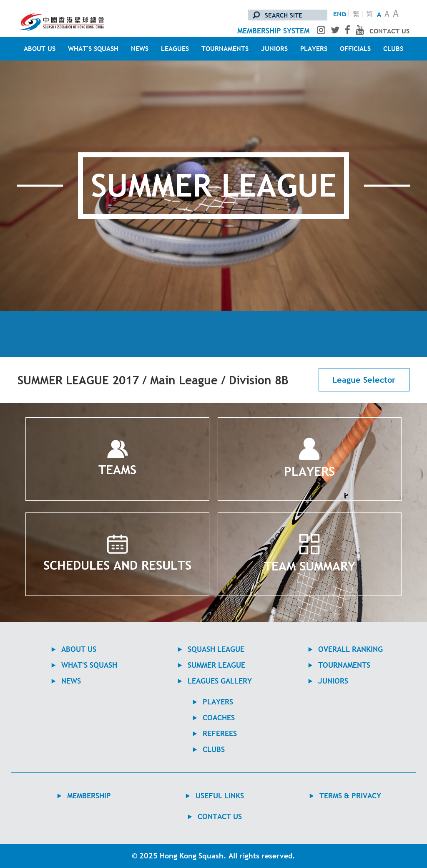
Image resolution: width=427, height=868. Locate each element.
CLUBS (393, 48)
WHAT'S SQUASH (93, 48)
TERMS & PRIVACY (350, 796)
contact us (389, 31)
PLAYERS (314, 48)
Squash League (216, 649)
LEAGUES (175, 48)
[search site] (288, 15)
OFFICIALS (355, 48)
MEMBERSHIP (89, 796)
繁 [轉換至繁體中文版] (356, 15)
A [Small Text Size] (379, 14)
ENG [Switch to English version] (340, 14)
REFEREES (220, 733)
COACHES (219, 718)
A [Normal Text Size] (387, 15)
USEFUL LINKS (220, 796)
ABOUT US (40, 48)
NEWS (140, 48)
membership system (273, 31)
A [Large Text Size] (396, 14)
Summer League (216, 665)
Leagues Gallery (220, 681)
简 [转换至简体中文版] (369, 15)
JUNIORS (274, 48)
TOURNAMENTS (225, 48)
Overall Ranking (350, 649)
